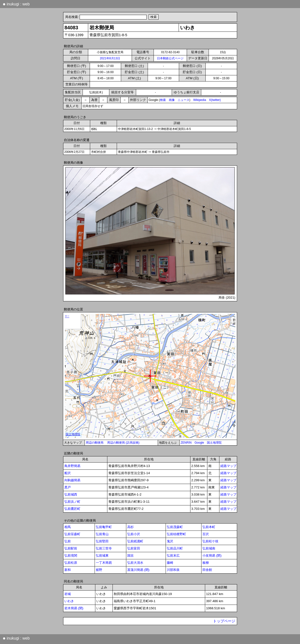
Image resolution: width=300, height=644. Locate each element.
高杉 (130, 527)
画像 (172, 100)
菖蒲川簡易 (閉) (138, 570)
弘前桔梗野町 (176, 534)
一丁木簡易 (104, 563)
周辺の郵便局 (95, 443)
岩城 (68, 594)
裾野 (99, 570)
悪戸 (68, 487)
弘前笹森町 (72, 534)
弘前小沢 (134, 534)
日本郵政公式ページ (170, 58)
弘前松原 (71, 563)
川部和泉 (173, 570)
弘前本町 (209, 527)
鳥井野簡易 (72, 466)
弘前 (68, 541)
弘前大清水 (135, 563)
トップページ (224, 621)
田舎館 (207, 570)
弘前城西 (71, 494)
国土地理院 (214, 443)
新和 (68, 570)
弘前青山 (102, 534)
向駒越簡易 (72, 480)
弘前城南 (209, 548)
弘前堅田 (102, 541)
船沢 (68, 473)
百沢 (206, 534)
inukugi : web (16, 4)
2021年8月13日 (110, 58)
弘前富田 (134, 548)
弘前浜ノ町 (72, 502)
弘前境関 (71, 555)
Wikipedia (200, 100)
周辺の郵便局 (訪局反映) (123, 443)
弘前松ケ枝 (210, 541)
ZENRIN (186, 443)
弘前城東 (102, 555)
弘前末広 (173, 555)
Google (199, 443)
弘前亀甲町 (104, 527)
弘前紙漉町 (135, 541)
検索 (163, 100)
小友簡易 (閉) (212, 555)
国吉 (130, 555)
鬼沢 (170, 541)
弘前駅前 (71, 548)
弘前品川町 (175, 548)
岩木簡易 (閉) (74, 608)
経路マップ (228, 466)
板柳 (206, 563)
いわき (69, 601)
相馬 (68, 527)
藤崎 (170, 563)
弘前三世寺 (104, 548)
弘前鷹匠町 (72, 509)
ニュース (184, 100)
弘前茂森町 (175, 527)
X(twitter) (215, 100)
